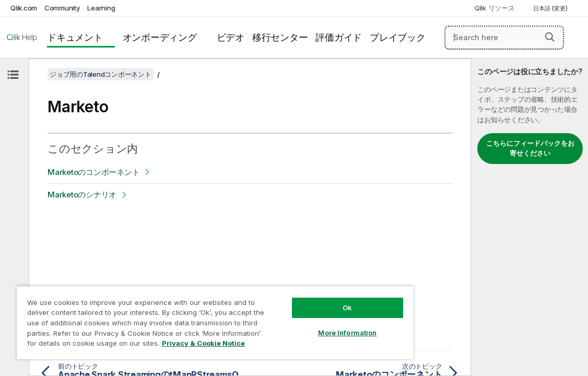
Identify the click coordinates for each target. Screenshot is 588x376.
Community (62, 8)
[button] (550, 37)
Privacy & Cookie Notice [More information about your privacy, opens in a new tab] (168, 345)
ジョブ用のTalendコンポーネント (101, 74)
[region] (187, 319)
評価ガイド (339, 37)
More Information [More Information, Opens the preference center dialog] (300, 325)
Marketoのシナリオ (82, 195)
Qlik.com (24, 8)
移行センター (280, 37)
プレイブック (398, 37)
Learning (101, 8)
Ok (300, 300)
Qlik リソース (495, 8)
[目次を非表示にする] (13, 75)
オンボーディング (160, 37)
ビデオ (231, 37)
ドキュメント (75, 37)
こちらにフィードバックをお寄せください (530, 148)
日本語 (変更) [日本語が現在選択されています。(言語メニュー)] (551, 8)
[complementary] (530, 217)
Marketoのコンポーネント (93, 172)
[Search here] (504, 38)
